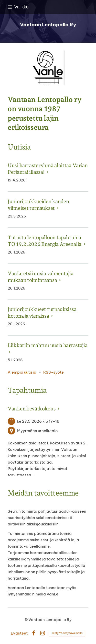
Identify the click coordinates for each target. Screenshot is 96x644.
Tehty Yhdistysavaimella (67, 633)
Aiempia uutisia (22, 372)
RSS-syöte (54, 372)
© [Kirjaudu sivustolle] (26, 620)
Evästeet (19, 633)
